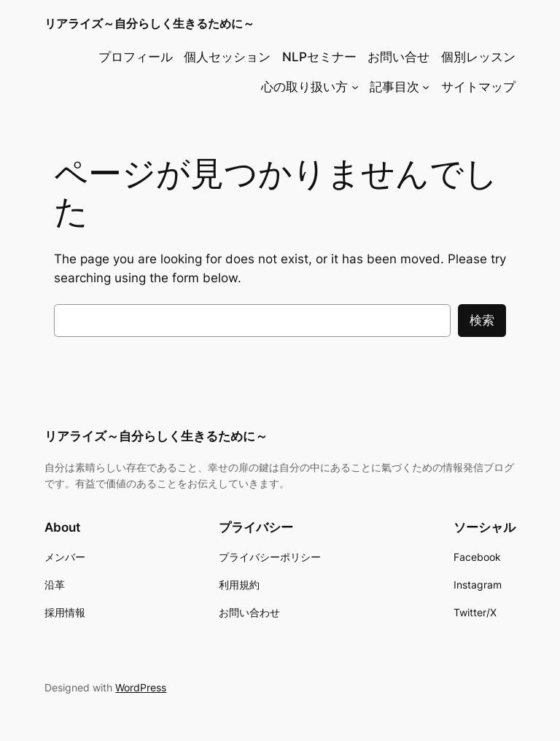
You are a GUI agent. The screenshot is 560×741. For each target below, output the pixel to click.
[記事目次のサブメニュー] (426, 87)
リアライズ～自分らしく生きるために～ (149, 23)
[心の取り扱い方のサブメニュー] (355, 87)
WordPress (141, 687)
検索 (482, 320)
